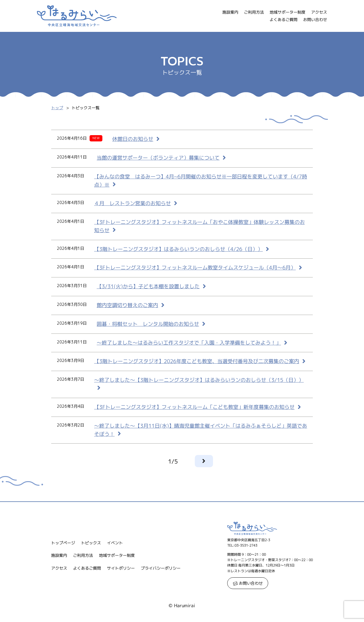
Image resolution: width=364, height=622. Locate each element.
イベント (115, 543)
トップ (57, 108)
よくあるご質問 (284, 19)
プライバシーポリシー (161, 568)
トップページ (63, 543)
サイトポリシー (121, 568)
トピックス (91, 543)
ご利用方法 (254, 12)
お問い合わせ (315, 19)
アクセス (319, 12)
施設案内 (230, 12)
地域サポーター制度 (288, 12)
